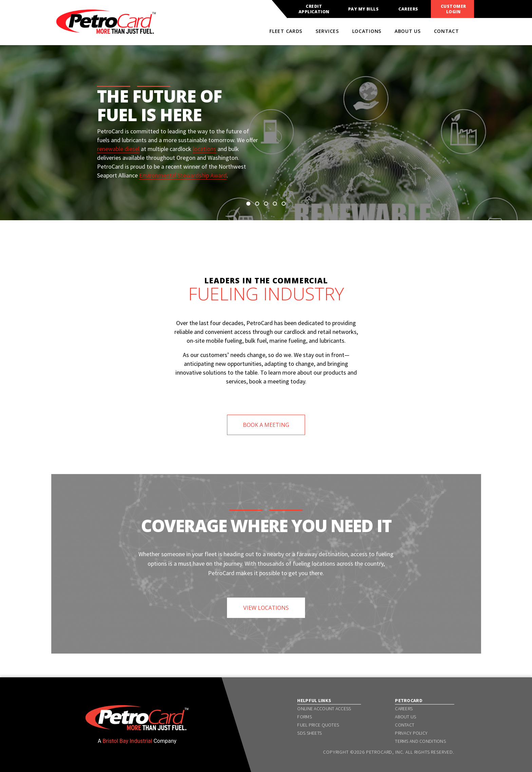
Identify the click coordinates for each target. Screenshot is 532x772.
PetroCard (409, 700)
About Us (408, 31)
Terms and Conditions (420, 741)
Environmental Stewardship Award (183, 175)
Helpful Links (314, 700)
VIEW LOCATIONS (266, 608)
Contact (446, 31)
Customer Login (453, 9)
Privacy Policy (411, 733)
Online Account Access (324, 709)
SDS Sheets (309, 733)
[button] (248, 204)
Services (327, 31)
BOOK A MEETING (266, 425)
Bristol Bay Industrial (127, 741)
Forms (304, 717)
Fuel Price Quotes (318, 725)
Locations (367, 31)
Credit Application (314, 9)
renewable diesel (118, 149)
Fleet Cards (286, 31)
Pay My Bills (364, 9)
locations (204, 149)
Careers (408, 9)
